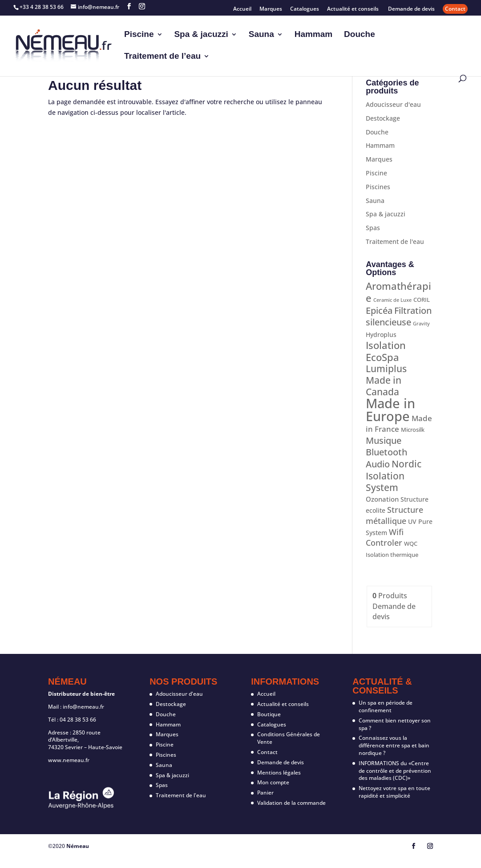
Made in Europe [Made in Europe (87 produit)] (390, 410)
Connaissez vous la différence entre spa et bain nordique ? (394, 745)
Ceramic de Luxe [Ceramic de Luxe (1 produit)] (392, 300)
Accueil (242, 9)
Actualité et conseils (354, 9)
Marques (271, 9)
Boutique (269, 714)
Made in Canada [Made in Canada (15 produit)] (384, 386)
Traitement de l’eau (162, 57)
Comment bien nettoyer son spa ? (395, 724)
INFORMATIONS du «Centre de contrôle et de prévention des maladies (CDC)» (395, 771)
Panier (265, 793)
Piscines (378, 187)
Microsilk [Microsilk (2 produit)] (413, 430)
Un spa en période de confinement (386, 706)
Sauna (261, 35)
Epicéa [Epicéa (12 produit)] (379, 310)
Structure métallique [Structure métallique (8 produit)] (394, 515)
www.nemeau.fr (69, 760)
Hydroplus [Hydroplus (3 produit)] (381, 335)
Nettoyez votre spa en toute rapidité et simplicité (394, 792)
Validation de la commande (291, 803)
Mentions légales (279, 773)
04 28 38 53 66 (78, 720)
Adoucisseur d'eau (393, 104)
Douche (360, 35)
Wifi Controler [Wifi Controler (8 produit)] (385, 537)
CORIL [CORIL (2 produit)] (422, 300)
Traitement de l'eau (395, 241)
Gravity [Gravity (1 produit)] (421, 324)
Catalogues (305, 9)
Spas (373, 228)
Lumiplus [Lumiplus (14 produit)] (386, 369)
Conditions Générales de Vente (289, 738)
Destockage (383, 118)
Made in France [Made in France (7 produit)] (399, 424)
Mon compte (273, 782)
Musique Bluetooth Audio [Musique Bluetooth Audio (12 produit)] (386, 452)
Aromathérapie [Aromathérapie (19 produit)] (398, 292)
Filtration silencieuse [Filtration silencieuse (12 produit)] (399, 316)
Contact (455, 9)
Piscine (139, 35)
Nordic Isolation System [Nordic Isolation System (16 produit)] (394, 476)
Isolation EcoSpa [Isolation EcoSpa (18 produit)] (386, 351)
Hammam (314, 35)
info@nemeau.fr (83, 707)
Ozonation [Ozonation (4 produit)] (382, 499)
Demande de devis (411, 9)
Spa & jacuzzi (201, 35)
